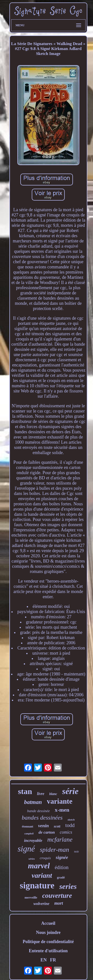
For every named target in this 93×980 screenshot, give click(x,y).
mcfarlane (60, 839)
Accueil (48, 923)
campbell (29, 834)
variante (60, 801)
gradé (61, 877)
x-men (62, 810)
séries (32, 859)
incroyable (33, 840)
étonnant (27, 826)
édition (62, 867)
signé (26, 849)
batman (33, 802)
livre (41, 794)
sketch (71, 820)
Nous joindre (48, 932)
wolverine (41, 904)
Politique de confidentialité (48, 942)
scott (57, 826)
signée (62, 857)
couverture (57, 896)
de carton (47, 832)
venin (44, 826)
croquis (45, 858)
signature (37, 886)
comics (66, 832)
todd (70, 825)
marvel (39, 866)
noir (77, 851)
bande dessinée (39, 811)
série (70, 791)
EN (44, 960)
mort (59, 903)
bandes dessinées (42, 818)
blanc (53, 794)
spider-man (55, 850)
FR (53, 960)
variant (42, 875)
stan (25, 791)
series (68, 886)
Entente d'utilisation (48, 951)
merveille (31, 897)
